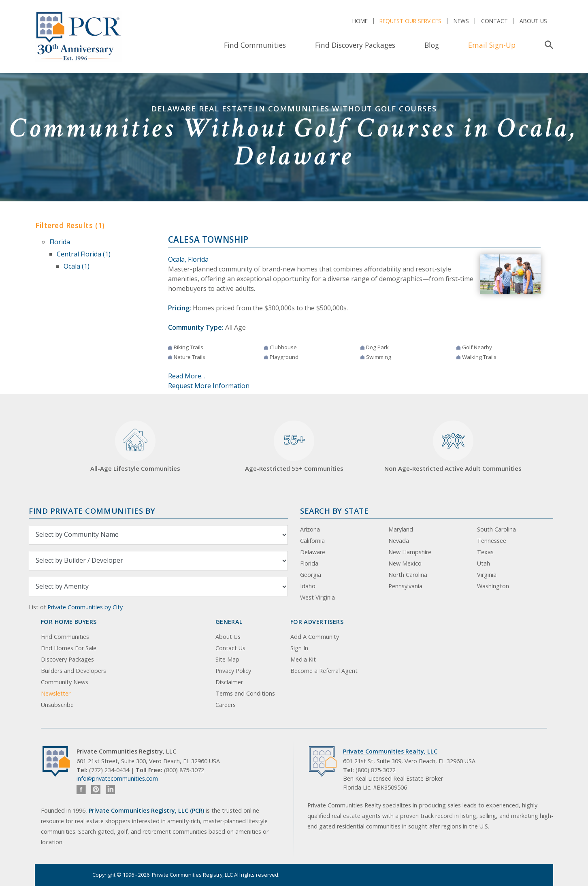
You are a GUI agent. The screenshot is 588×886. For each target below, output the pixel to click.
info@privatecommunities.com (117, 778)
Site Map (227, 659)
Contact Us (230, 648)
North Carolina (408, 575)
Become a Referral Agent (324, 671)
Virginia (487, 575)
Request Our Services (410, 21)
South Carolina (496, 529)
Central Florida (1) (84, 254)
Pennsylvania (405, 586)
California (312, 541)
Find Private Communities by (92, 511)
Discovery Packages (67, 659)
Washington (493, 586)
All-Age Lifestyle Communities (135, 447)
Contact (494, 21)
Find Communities (255, 45)
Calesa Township (208, 239)
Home (360, 21)
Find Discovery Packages (355, 45)
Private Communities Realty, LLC (390, 751)
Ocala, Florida (188, 259)
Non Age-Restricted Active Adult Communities (453, 447)
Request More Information (209, 386)
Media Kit (303, 659)
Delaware (313, 552)
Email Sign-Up (492, 45)
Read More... (186, 376)
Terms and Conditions (245, 693)
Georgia (311, 575)
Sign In (299, 648)
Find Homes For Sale (69, 648)
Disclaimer (229, 682)
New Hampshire (410, 552)
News (461, 21)
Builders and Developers (73, 671)
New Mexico (405, 563)
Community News (65, 682)
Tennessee (492, 541)
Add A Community (315, 637)
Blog (432, 45)
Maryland (401, 529)
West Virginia (317, 597)
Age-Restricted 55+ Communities (294, 447)
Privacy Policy (233, 671)
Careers (226, 705)
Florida (60, 242)
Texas (485, 552)
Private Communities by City (85, 607)
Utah (484, 563)
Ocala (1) (77, 266)
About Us (533, 21)
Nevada (399, 541)
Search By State (334, 511)
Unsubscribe (57, 705)
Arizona (310, 529)
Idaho (308, 586)
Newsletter (56, 693)
